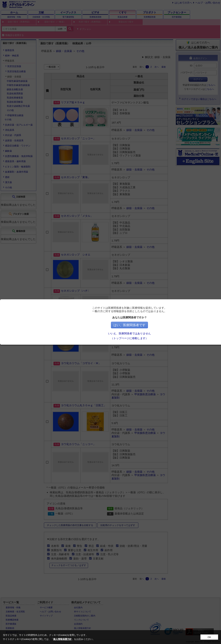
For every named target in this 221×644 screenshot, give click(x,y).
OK (209, 637)
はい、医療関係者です (161, 325)
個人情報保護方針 (62, 639)
